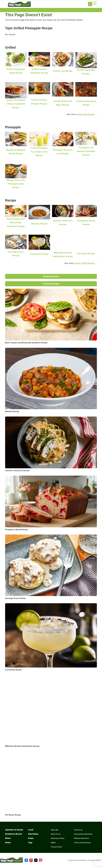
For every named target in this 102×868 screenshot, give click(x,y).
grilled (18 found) (85, 114)
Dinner (8, 838)
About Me (55, 830)
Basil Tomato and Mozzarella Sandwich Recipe (16, 223)
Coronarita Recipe (39, 254)
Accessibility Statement (83, 834)
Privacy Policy (56, 847)
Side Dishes (33, 834)
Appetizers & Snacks (14, 830)
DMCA (53, 843)
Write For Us (56, 834)
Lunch (31, 830)
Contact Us (78, 830)
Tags (30, 843)
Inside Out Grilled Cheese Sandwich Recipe (16, 104)
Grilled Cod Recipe (63, 71)
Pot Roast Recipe (86, 254)
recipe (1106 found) (84, 263)
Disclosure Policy (58, 838)
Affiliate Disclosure (82, 838)
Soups (31, 838)
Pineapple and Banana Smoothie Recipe (86, 151)
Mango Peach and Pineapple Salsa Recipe (16, 184)
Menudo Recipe (39, 224)
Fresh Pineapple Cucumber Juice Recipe (39, 152)
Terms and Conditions (82, 843)
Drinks (8, 843)
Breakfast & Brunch (14, 834)
